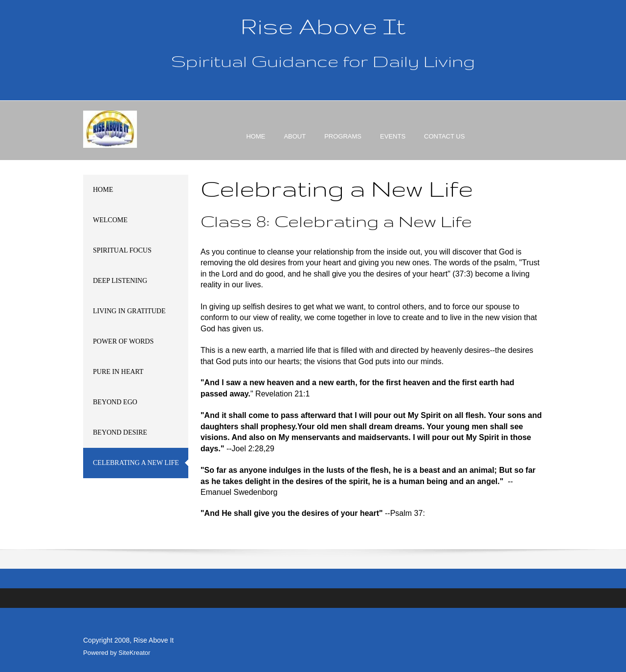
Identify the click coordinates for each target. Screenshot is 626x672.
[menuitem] (256, 145)
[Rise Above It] (110, 129)
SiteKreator (134, 653)
